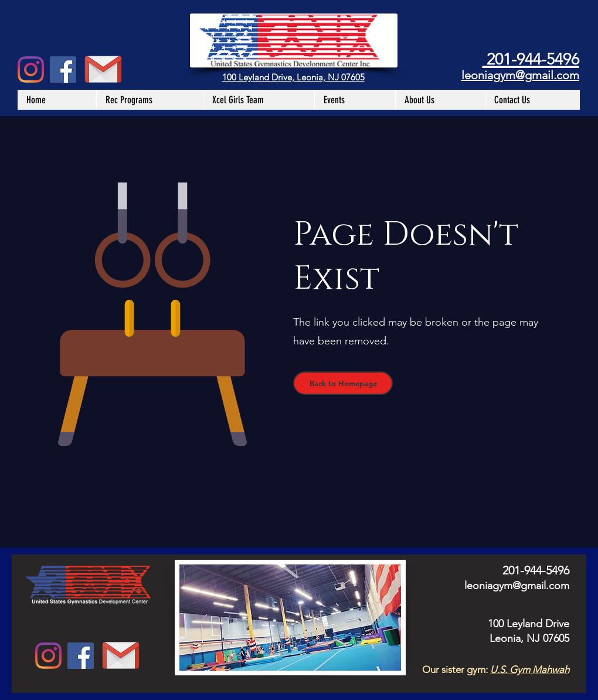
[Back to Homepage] (343, 383)
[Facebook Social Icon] (63, 70)
